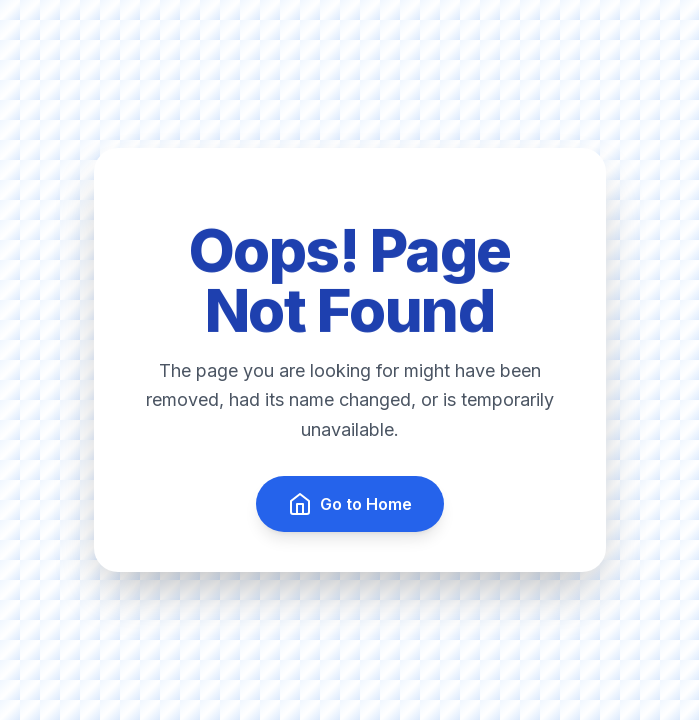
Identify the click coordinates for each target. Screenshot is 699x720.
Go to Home (350, 504)
